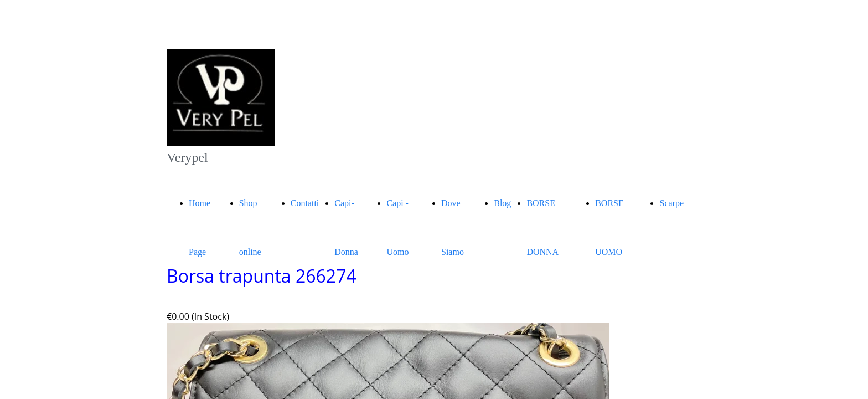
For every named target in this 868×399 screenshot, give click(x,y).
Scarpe (671, 203)
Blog (502, 203)
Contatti (305, 203)
